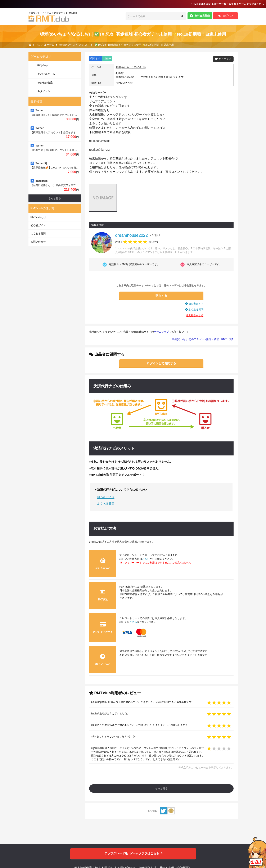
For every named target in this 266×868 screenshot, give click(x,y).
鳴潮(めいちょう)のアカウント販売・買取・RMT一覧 (203, 339)
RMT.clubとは (38, 217)
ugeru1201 (97, 748)
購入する (161, 296)
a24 (93, 737)
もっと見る (161, 788)
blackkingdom (99, 702)
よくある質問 (196, 310)
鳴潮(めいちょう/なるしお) (131, 67)
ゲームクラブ (161, 332)
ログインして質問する (161, 363)
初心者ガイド (196, 304)
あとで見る (225, 59)
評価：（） (137, 242)
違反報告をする (195, 315)
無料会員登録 (200, 16)
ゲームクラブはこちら (133, 853)
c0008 (95, 725)
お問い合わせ (38, 242)
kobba (95, 714)
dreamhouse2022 (132, 235)
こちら (146, 559)
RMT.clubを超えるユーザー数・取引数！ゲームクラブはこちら (227, 4)
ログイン (225, 16)
